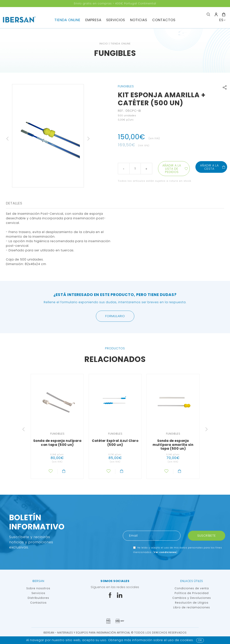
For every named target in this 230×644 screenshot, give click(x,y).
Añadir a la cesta (213, 167)
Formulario (115, 316)
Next (88, 139)
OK (200, 640)
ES (221, 20)
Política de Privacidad (192, 593)
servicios (116, 20)
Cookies (187, 640)
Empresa (93, 20)
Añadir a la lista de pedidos (172, 169)
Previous (7, 139)
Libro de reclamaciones (192, 607)
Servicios (38, 593)
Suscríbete (207, 536)
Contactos (164, 20)
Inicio (104, 44)
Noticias (139, 20)
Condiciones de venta (192, 588)
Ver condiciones (165, 552)
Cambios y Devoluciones (192, 598)
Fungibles (115, 53)
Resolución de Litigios (192, 603)
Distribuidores (38, 598)
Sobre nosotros (38, 588)
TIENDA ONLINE (67, 20)
